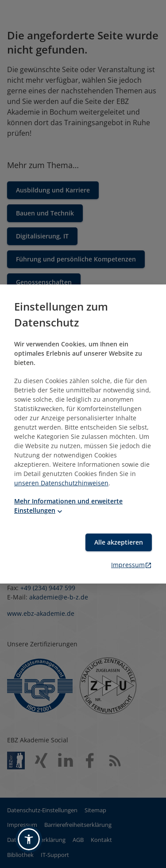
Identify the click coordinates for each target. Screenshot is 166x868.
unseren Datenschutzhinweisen (61, 483)
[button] (29, 839)
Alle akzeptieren (119, 542)
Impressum (131, 565)
